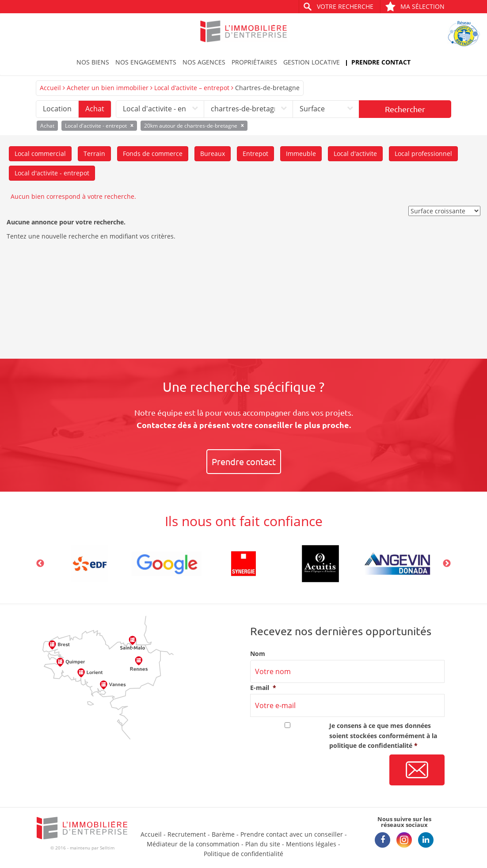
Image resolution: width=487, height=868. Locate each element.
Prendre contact (381, 62)
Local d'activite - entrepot (52, 173)
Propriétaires (254, 62)
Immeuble (301, 154)
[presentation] (317, 770)
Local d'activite (355, 154)
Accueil (50, 88)
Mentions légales (311, 844)
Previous (40, 564)
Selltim (107, 848)
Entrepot (255, 154)
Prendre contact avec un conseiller (292, 834)
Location (57, 109)
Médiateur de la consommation (193, 844)
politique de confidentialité (371, 745)
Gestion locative (312, 62)
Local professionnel (423, 154)
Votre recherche (345, 6)
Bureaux (213, 154)
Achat (95, 109)
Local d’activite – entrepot (192, 88)
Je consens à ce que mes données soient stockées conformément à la (383, 735)
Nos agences (204, 62)
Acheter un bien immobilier (108, 88)
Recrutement (187, 834)
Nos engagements (146, 62)
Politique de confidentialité (243, 854)
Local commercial (40, 154)
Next (447, 564)
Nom (258, 654)
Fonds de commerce (153, 154)
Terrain (94, 154)
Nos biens (93, 62)
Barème (223, 834)
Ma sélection (415, 6)
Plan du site (263, 844)
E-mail (263, 688)
